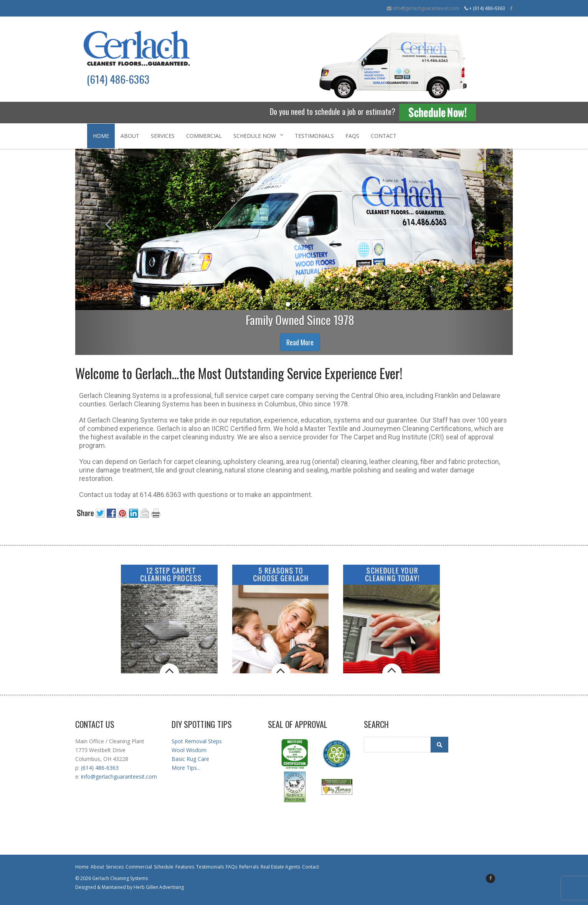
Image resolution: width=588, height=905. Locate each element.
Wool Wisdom (189, 750)
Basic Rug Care (190, 759)
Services (163, 136)
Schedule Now (258, 136)
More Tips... (186, 768)
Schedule (164, 867)
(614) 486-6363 (100, 768)
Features (185, 867)
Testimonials (314, 136)
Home (101, 136)
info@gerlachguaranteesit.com (423, 8)
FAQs (352, 136)
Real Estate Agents (280, 867)
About (130, 136)
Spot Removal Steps (197, 741)
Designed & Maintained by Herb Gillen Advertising (130, 887)
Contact (384, 136)
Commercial (204, 136)
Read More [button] (300, 342)
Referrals (249, 867)
